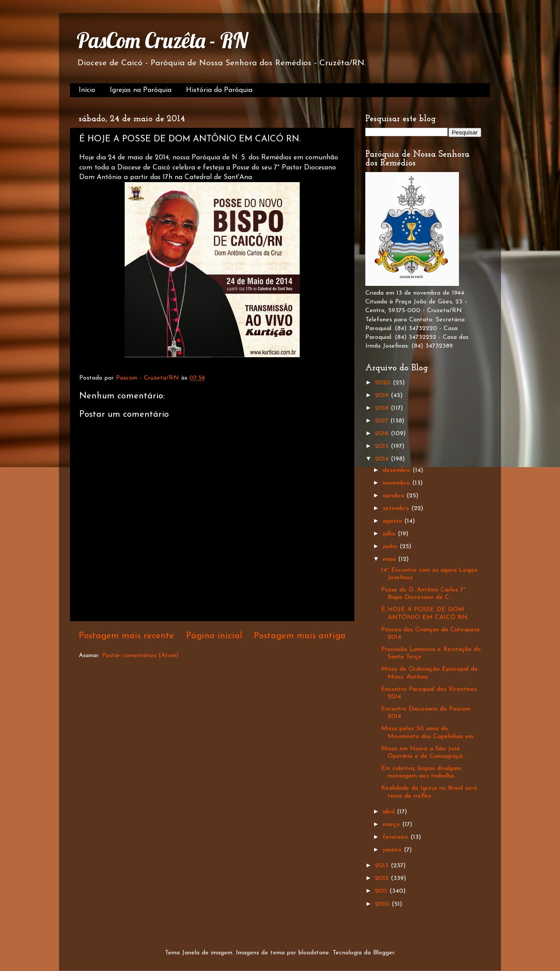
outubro (395, 496)
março (392, 825)
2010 (383, 904)
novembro (397, 483)
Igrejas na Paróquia (141, 90)
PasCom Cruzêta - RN (162, 40)
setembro (397, 508)
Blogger (384, 953)
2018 (383, 408)
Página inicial (214, 636)
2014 (383, 459)
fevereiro (397, 837)
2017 (383, 421)
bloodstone (314, 953)
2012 (383, 878)
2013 (383, 866)
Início (87, 90)
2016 (383, 434)
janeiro (393, 850)
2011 (382, 891)
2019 (383, 396)
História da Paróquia (219, 90)
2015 (383, 446)
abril (390, 812)
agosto (394, 521)
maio (390, 559)
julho (390, 534)
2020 (384, 383)
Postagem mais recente (126, 636)
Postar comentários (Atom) (140, 656)
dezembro (398, 470)
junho (391, 547)
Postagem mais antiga (300, 636)
